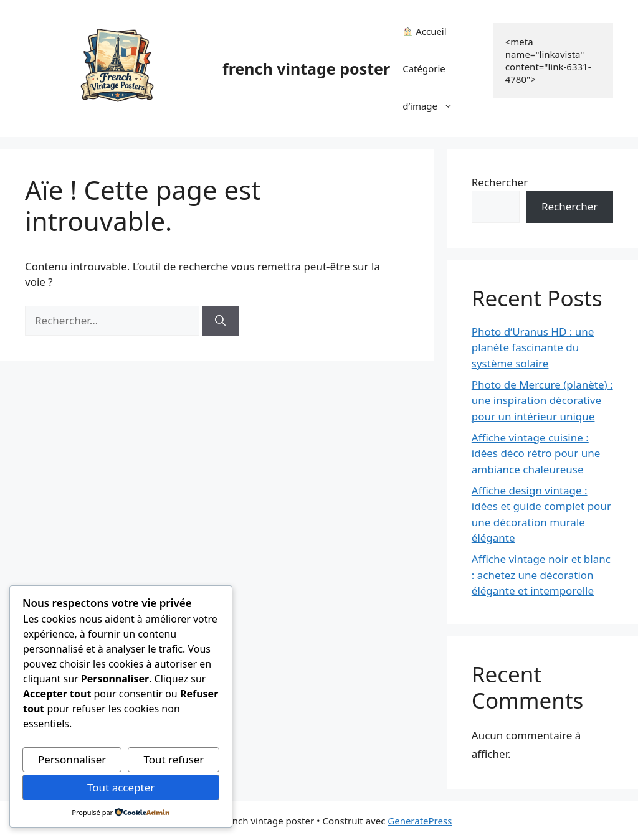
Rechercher (500, 182)
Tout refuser (174, 759)
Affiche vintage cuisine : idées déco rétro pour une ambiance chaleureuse (536, 453)
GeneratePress (420, 821)
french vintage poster (306, 68)
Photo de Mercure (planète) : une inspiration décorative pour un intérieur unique (542, 400)
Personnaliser (72, 759)
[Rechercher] (220, 321)
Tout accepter (121, 787)
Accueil (425, 31)
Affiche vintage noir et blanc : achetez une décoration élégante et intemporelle (541, 575)
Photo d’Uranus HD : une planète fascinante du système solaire (533, 347)
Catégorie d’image (434, 93)
